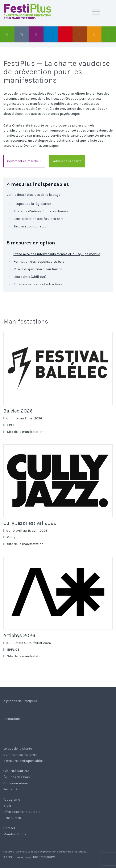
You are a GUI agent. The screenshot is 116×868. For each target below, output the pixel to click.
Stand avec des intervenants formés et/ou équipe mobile (57, 254)
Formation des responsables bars (39, 262)
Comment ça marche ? (24, 161)
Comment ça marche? (20, 755)
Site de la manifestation (23, 431)
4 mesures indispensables (23, 761)
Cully (9, 537)
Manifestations (15, 834)
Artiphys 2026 (19, 635)
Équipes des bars (17, 777)
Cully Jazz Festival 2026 (30, 523)
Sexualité (10, 789)
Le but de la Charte (18, 749)
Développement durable (22, 812)
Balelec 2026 (18, 411)
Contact (9, 828)
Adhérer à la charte (67, 161)
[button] (96, 12)
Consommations (16, 783)
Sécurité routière (16, 771)
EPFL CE (11, 649)
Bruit (7, 806)
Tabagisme (12, 799)
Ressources (12, 818)
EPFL (9, 425)
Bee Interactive (44, 857)
